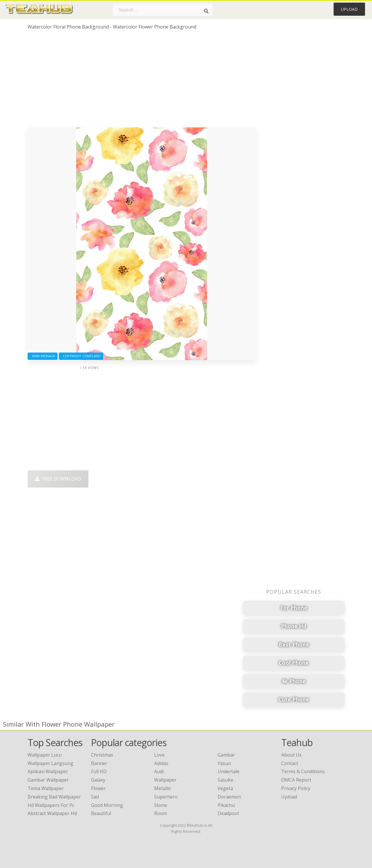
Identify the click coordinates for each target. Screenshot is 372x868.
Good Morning (107, 805)
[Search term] (163, 10)
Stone (161, 805)
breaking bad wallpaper (54, 797)
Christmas (102, 755)
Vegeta (225, 788)
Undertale (228, 771)
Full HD (99, 771)
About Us (291, 755)
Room (161, 813)
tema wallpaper (46, 788)
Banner (99, 763)
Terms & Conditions (303, 771)
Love (159, 755)
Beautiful (101, 813)
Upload (349, 9)
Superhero (166, 797)
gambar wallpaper (48, 780)
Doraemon (229, 797)
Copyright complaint (81, 356)
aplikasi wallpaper (48, 771)
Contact (290, 763)
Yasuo (224, 763)
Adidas (161, 763)
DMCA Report (296, 780)
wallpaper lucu (45, 755)
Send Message (43, 356)
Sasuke (225, 780)
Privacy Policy (296, 788)
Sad (95, 797)
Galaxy (98, 780)
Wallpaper (165, 780)
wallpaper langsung (50, 763)
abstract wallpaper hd (52, 813)
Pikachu (226, 805)
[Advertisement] (142, 81)
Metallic (163, 788)
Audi (159, 771)
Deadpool (228, 813)
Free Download (58, 479)
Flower (98, 788)
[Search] (206, 11)
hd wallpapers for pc (51, 805)
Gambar (226, 755)
